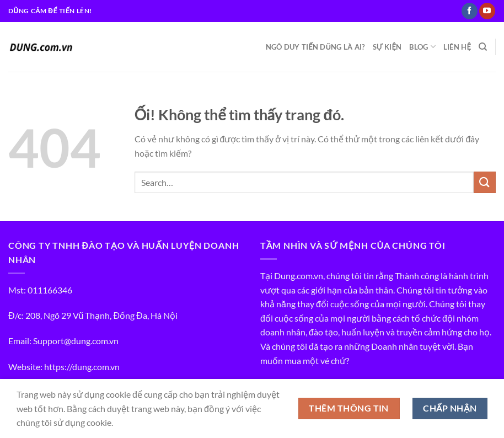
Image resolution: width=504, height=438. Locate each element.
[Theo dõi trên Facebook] (470, 11)
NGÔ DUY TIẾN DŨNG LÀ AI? (315, 47)
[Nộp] (485, 182)
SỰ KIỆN (387, 47)
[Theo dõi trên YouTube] (487, 11)
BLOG (422, 47)
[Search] (483, 47)
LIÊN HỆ (457, 47)
